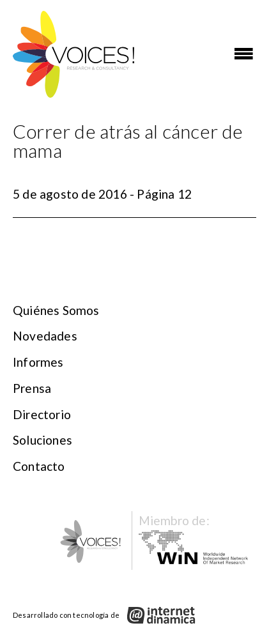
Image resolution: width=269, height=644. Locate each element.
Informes (38, 362)
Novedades (45, 336)
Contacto (39, 466)
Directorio (42, 414)
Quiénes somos (56, 310)
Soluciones (42, 440)
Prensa (32, 388)
